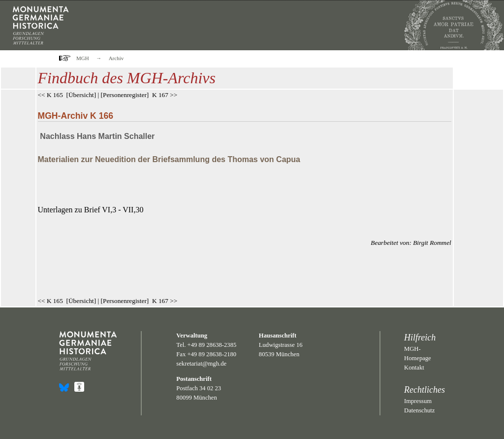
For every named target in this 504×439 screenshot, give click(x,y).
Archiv (116, 58)
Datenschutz (419, 410)
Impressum (418, 401)
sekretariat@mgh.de (201, 364)
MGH (83, 58)
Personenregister (125, 95)
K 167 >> (165, 95)
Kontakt (414, 368)
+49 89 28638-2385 (212, 345)
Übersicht (81, 95)
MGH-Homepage (418, 354)
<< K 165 (50, 95)
